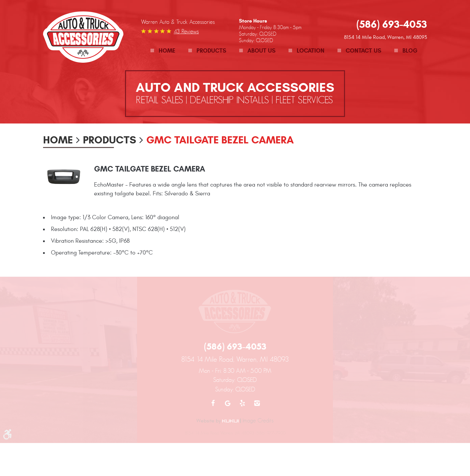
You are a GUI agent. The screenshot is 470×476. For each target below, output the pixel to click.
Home (167, 51)
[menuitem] (163, 51)
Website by (218, 421)
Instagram (257, 403)
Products (211, 51)
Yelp (242, 403)
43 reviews (186, 31)
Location (311, 51)
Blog (410, 51)
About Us (261, 51)
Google (228, 403)
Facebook (213, 403)
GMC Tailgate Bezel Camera (220, 140)
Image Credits (258, 420)
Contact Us (363, 51)
